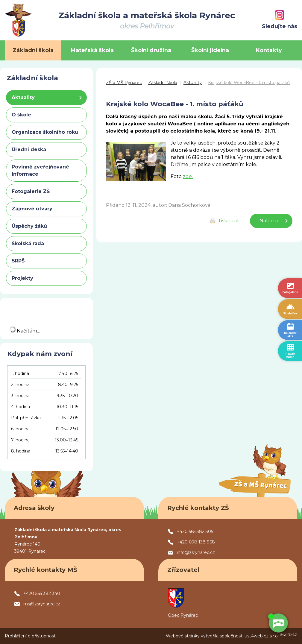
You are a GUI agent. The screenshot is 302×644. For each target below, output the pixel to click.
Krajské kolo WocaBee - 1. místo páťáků (249, 83)
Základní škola (163, 83)
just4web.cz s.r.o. (261, 636)
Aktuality (193, 83)
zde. (188, 176)
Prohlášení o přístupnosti (31, 636)
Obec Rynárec (183, 615)
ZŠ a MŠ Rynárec (124, 83)
